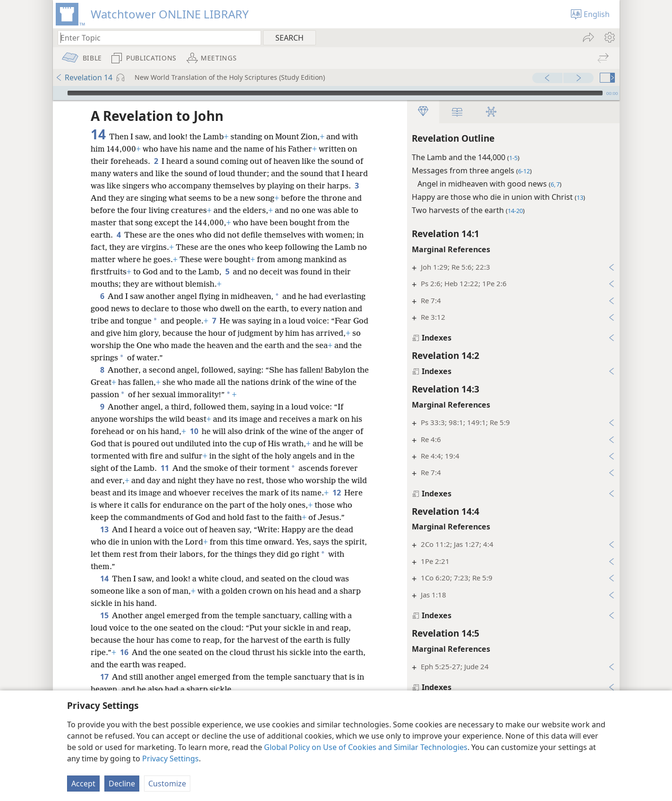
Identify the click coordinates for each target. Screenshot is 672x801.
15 (104, 615)
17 (104, 677)
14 (104, 579)
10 (194, 431)
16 (124, 652)
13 (104, 529)
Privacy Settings (170, 758)
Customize (167, 784)
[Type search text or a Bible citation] (155, 38)
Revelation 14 (84, 77)
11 (165, 468)
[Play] (59, 93)
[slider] (335, 93)
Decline (122, 784)
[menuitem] (609, 37)
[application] (336, 93)
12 (336, 493)
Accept (83, 784)
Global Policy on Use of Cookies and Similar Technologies (366, 747)
